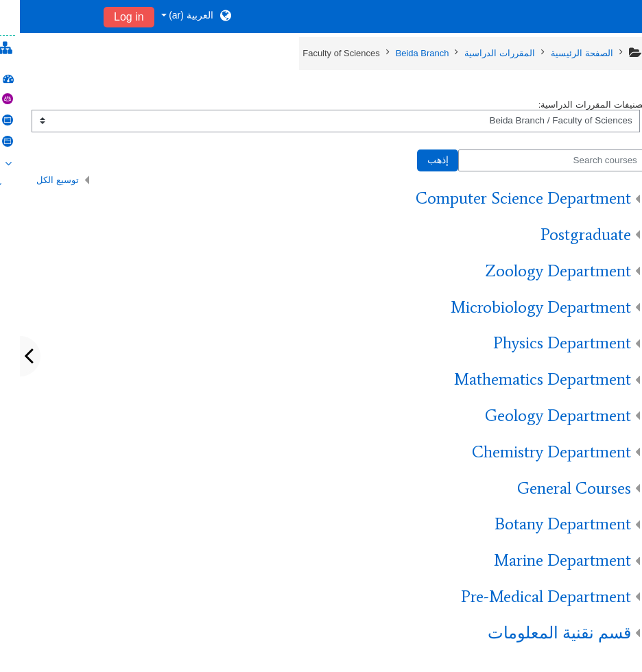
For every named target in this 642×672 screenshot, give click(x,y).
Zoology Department (538, 271)
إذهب (418, 160)
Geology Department (538, 415)
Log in (109, 17)
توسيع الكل (38, 180)
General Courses (554, 488)
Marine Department (543, 560)
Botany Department (543, 524)
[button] (177, 16)
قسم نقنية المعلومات (539, 633)
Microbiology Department (521, 307)
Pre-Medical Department (526, 596)
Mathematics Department (523, 379)
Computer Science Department (503, 198)
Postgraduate (566, 234)
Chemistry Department (532, 452)
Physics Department (542, 343)
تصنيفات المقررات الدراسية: (572, 105)
